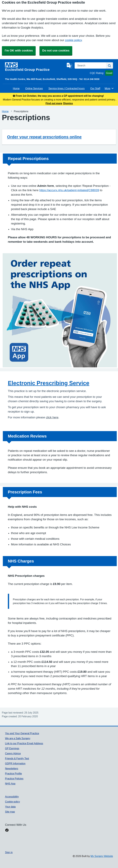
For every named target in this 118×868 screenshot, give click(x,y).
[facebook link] (7, 830)
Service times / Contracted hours (66, 88)
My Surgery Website (102, 856)
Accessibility (12, 797)
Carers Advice (13, 753)
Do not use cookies (56, 50)
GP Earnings (12, 748)
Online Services (34, 88)
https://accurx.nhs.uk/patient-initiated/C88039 (69, 190)
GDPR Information (15, 763)
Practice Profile (13, 773)
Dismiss (68, 103)
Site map (10, 812)
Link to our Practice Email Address (24, 743)
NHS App (10, 784)
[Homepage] (35, 67)
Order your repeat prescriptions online (44, 137)
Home (16, 88)
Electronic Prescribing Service (49, 383)
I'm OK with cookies (19, 50)
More (109, 88)
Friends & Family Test (17, 758)
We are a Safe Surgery (18, 738)
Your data (10, 807)
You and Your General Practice (22, 733)
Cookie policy (12, 802)
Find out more (54, 103)
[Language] (69, 65)
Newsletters (12, 768)
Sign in (9, 852)
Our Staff (95, 88)
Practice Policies (14, 779)
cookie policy (73, 40)
